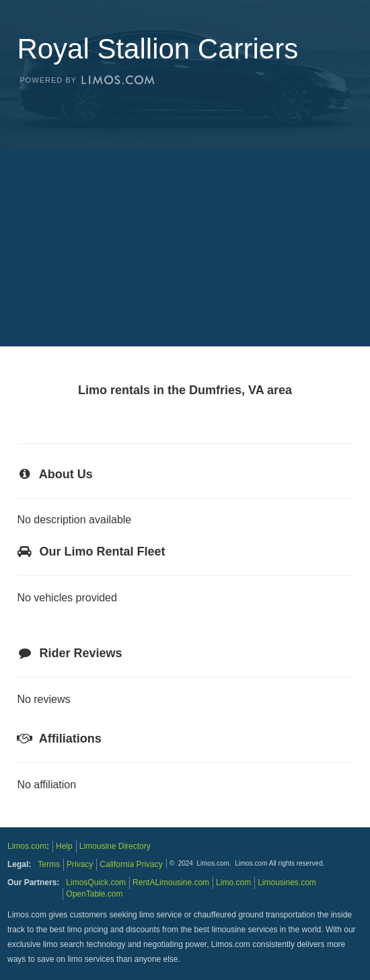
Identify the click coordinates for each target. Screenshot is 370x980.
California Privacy (131, 864)
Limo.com (233, 882)
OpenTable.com (94, 894)
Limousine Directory (115, 846)
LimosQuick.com (96, 882)
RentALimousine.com (171, 882)
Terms (49, 864)
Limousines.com (287, 882)
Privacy (80, 864)
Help (64, 846)
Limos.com (27, 846)
